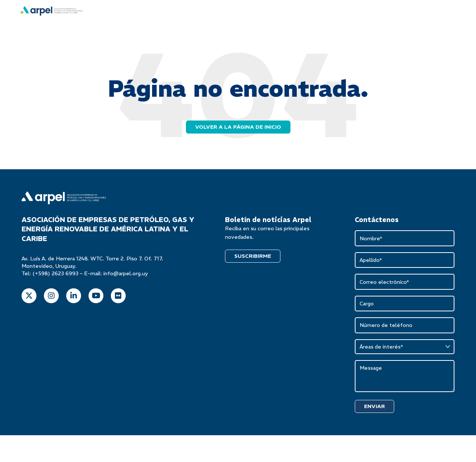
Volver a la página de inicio (238, 128)
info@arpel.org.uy (126, 274)
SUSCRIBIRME (253, 257)
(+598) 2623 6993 (55, 274)
